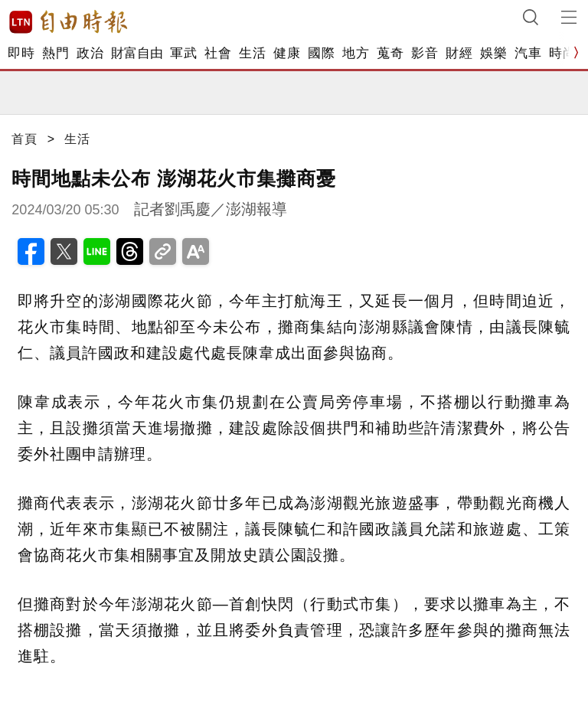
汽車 (528, 53)
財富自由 (137, 53)
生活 (252, 53)
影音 (425, 53)
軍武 (183, 53)
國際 (321, 53)
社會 (218, 53)
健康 (287, 53)
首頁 (24, 139)
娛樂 (493, 53)
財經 (459, 53)
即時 (21, 53)
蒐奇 (390, 53)
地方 (356, 53)
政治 (90, 53)
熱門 (56, 53)
